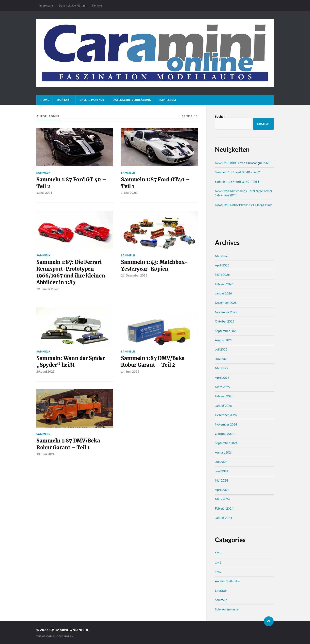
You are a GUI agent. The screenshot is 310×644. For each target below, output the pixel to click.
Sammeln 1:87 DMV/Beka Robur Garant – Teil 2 (153, 362)
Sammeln (43, 173)
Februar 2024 (224, 508)
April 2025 (222, 377)
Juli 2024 (221, 462)
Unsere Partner (92, 100)
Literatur (221, 590)
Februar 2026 (224, 284)
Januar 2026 (223, 293)
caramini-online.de (69, 630)
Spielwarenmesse (227, 609)
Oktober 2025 (225, 321)
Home (45, 100)
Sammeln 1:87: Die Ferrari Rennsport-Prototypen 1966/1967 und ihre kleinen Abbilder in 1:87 (71, 272)
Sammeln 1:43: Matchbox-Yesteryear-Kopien (154, 265)
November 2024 (226, 424)
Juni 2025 (222, 359)
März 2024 (222, 499)
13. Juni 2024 (45, 454)
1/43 (218, 562)
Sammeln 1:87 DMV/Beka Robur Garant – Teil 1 (68, 444)
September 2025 (226, 331)
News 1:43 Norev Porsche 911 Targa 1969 (243, 205)
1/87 (218, 572)
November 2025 (226, 312)
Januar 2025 (223, 405)
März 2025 (222, 387)
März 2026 (222, 274)
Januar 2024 (223, 518)
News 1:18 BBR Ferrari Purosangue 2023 (243, 163)
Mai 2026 (221, 256)
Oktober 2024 (225, 434)
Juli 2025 (221, 349)
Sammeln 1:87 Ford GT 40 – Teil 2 (71, 183)
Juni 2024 (222, 471)
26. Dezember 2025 (134, 275)
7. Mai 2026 (129, 193)
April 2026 (222, 265)
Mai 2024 (221, 480)
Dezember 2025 (226, 302)
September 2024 (226, 443)
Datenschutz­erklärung (73, 5)
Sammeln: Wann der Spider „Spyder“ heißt (71, 362)
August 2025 (224, 340)
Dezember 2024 (226, 415)
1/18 (218, 553)
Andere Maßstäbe (227, 581)
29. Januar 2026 (47, 289)
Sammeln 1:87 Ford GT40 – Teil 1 (155, 183)
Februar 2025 (224, 396)
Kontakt (97, 5)
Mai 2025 (221, 368)
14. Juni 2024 (130, 371)
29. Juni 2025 (45, 371)
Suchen (220, 116)
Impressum (46, 5)
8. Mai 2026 (44, 193)
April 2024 (222, 490)
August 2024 (224, 452)
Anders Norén (63, 636)
